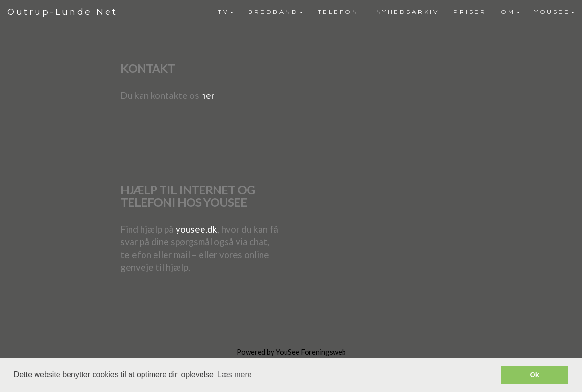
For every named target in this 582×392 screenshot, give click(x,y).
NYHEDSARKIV (408, 12)
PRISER (470, 12)
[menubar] (396, 12)
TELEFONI (340, 12)
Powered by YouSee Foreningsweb (291, 352)
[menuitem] (226, 12)
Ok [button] (535, 375)
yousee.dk (196, 229)
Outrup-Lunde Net (62, 12)
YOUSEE (555, 12)
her (208, 95)
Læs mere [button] (235, 374)
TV (226, 12)
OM (511, 12)
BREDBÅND (276, 12)
